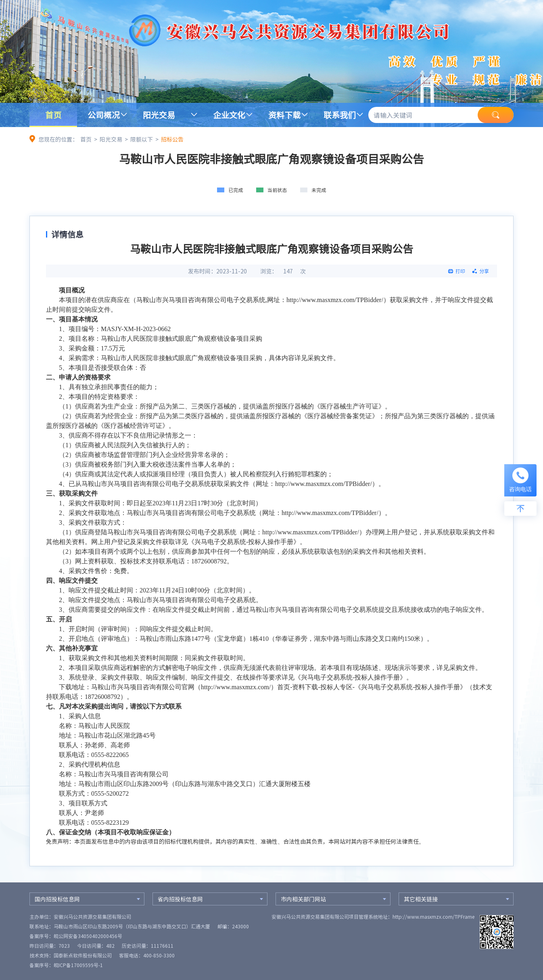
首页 (53, 115)
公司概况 (104, 115)
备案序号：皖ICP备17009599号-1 (66, 965)
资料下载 (284, 115)
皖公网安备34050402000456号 (88, 936)
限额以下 (142, 139)
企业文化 (229, 115)
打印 (460, 271)
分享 (484, 271)
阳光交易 (159, 115)
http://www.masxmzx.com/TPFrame (433, 917)
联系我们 (340, 115)
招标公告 (172, 139)
